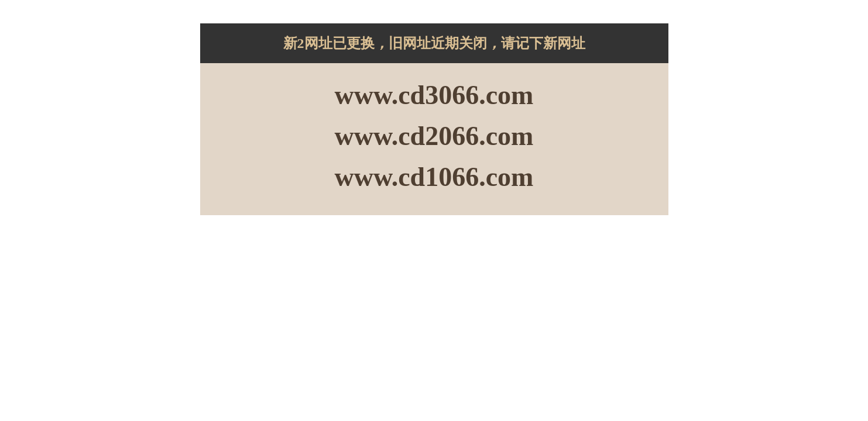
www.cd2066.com (434, 136)
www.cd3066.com (434, 95)
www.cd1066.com (434, 177)
